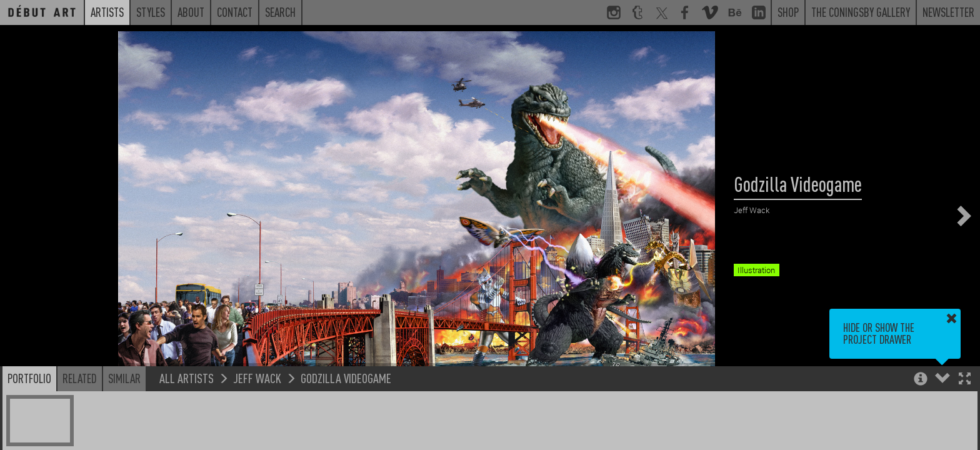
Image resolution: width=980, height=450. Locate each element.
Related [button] (80, 378)
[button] (965, 380)
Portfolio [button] (29, 378)
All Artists (187, 378)
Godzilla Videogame (346, 378)
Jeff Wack (257, 378)
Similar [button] (124, 378)
